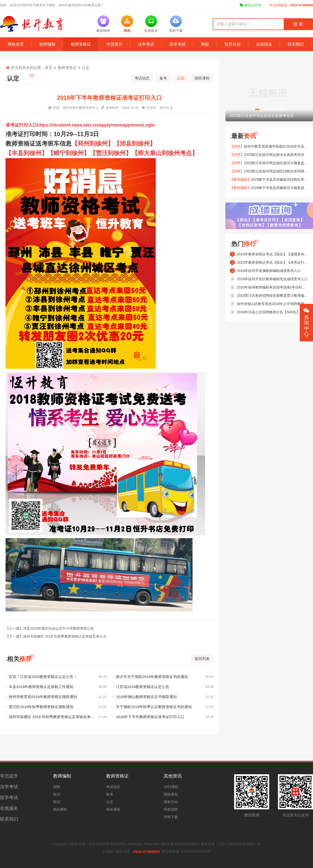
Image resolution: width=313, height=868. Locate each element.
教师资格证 (81, 44)
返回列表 (202, 659)
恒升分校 (233, 44)
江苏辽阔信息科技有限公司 (239, 844)
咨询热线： (292, 5)
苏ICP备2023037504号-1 (181, 844)
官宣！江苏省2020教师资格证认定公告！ (41, 677)
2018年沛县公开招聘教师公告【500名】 (268, 312)
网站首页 (16, 44)
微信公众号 (250, 5)
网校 (205, 44)
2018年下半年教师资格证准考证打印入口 (148, 717)
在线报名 (264, 44)
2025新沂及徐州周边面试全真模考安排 (274, 155)
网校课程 (171, 794)
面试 (57, 802)
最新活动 (171, 802)
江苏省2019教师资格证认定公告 (141, 687)
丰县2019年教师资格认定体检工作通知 (39, 687)
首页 (49, 68)
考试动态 (142, 78)
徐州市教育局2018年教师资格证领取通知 (41, 697)
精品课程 (60, 809)
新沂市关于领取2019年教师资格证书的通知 (150, 677)
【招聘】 (237, 146)
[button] (257, 109)
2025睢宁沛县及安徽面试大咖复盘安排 (281, 188)
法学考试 (146, 44)
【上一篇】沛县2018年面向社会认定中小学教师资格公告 (50, 628)
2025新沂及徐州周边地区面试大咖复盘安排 (278, 163)
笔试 (57, 794)
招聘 (57, 787)
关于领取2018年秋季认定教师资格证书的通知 (152, 707)
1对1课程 (171, 787)
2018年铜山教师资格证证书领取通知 (145, 697)
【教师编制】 (240, 179)
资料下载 (171, 817)
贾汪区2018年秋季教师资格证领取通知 (39, 707)
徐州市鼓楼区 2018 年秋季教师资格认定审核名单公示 (52, 717)
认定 (86, 68)
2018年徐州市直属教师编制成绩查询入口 (269, 271)
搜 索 (298, 24)
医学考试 (178, 44)
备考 (163, 78)
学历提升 (114, 44)
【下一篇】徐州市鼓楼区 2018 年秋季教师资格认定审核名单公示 (56, 636)
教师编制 (47, 44)
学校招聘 (171, 809)
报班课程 (202, 78)
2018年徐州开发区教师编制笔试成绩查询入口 (272, 279)
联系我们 (296, 44)
